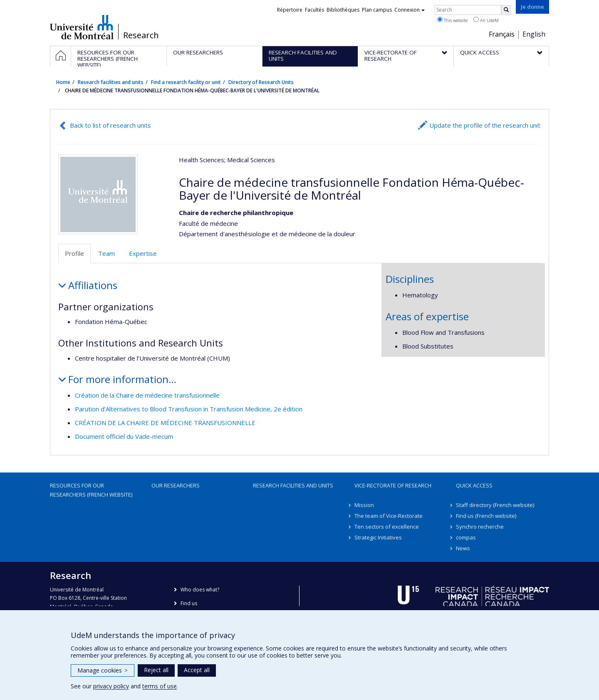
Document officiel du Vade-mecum (124, 436)
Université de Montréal (82, 27)
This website (452, 20)
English (534, 34)
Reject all (156, 670)
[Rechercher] (506, 10)
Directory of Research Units (261, 82)
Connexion (410, 10)
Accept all (197, 670)
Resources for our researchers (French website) (91, 490)
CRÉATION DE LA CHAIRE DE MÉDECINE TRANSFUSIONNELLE (165, 423)
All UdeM (486, 20)
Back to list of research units (110, 125)
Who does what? (200, 590)
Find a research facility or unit (186, 82)
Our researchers (176, 485)
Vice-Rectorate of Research (393, 485)
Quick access (474, 485)
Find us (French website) (486, 516)
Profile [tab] (74, 253)
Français (502, 34)
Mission (364, 505)
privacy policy (111, 686)
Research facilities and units (111, 82)
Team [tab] (106, 253)
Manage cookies (103, 670)
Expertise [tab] (143, 253)
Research (141, 35)
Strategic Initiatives (378, 537)
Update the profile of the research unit (485, 125)
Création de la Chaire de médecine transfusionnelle (147, 395)
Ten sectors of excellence (387, 527)
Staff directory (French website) (495, 505)
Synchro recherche (480, 527)
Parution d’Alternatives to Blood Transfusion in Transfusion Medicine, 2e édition (189, 409)
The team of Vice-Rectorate (389, 516)
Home (63, 82)
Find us (189, 603)
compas (466, 537)
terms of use (160, 686)
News (463, 548)
